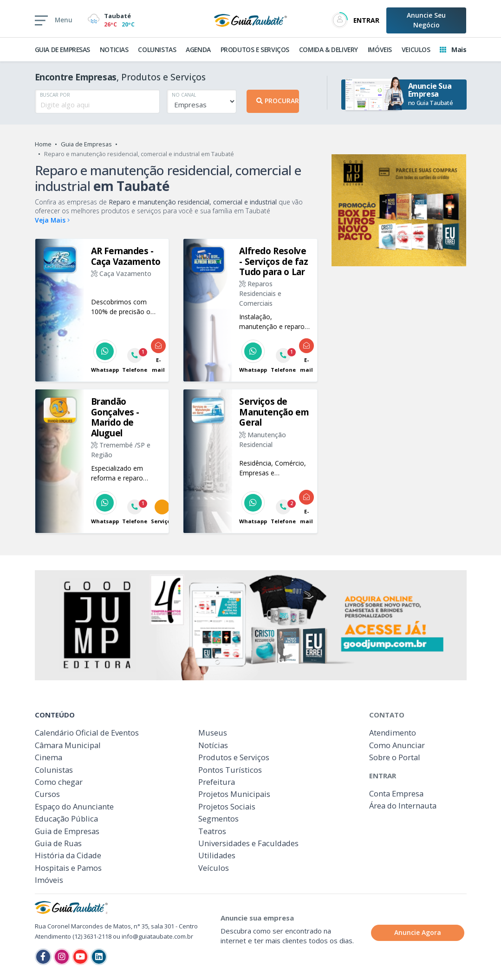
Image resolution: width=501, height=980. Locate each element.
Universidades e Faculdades (248, 843)
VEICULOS (416, 49)
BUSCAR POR (55, 95)
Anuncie (426, 20)
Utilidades (217, 855)
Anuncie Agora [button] (418, 932)
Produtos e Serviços (234, 757)
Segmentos (218, 819)
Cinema (49, 757)
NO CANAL (184, 95)
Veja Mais (52, 220)
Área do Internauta (403, 806)
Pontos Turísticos (230, 770)
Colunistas (54, 770)
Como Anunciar (397, 745)
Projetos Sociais (227, 806)
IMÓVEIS (380, 49)
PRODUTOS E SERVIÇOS (255, 49)
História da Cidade (68, 855)
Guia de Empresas (86, 144)
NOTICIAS (114, 49)
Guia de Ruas (58, 843)
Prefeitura (217, 782)
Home (43, 144)
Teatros (212, 831)
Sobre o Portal (395, 757)
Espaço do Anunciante (74, 806)
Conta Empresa (396, 793)
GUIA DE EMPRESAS (63, 49)
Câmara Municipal (68, 745)
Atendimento (393, 733)
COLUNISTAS (157, 49)
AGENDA (198, 49)
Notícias (213, 745)
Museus (213, 733)
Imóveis (49, 880)
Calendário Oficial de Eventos (87, 733)
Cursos (47, 794)
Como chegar (59, 782)
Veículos (214, 868)
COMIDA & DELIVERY (329, 49)
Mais (453, 49)
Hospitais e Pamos (68, 868)
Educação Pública (66, 819)
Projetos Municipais (234, 794)
